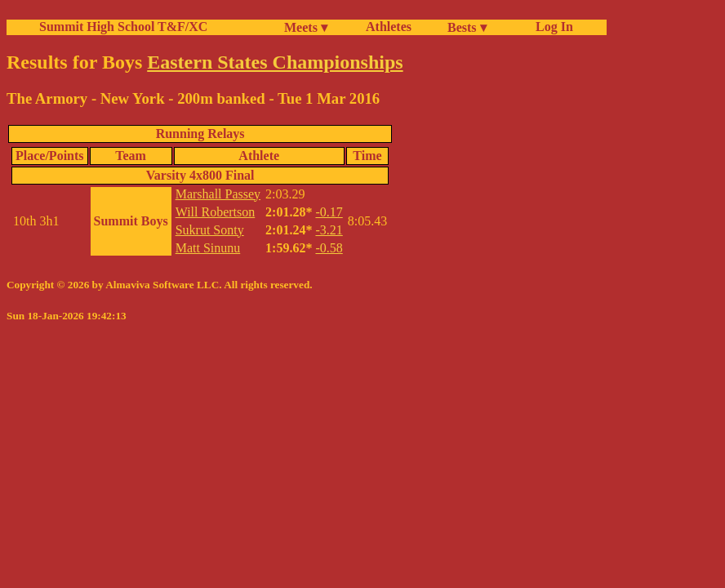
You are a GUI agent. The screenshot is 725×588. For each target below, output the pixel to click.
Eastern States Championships (275, 62)
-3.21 (329, 230)
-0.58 (329, 248)
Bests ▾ (467, 27)
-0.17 (329, 212)
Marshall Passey (218, 194)
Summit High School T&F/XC (123, 27)
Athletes (389, 27)
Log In (551, 27)
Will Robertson (216, 212)
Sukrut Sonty (210, 230)
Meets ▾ (306, 27)
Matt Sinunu (208, 248)
